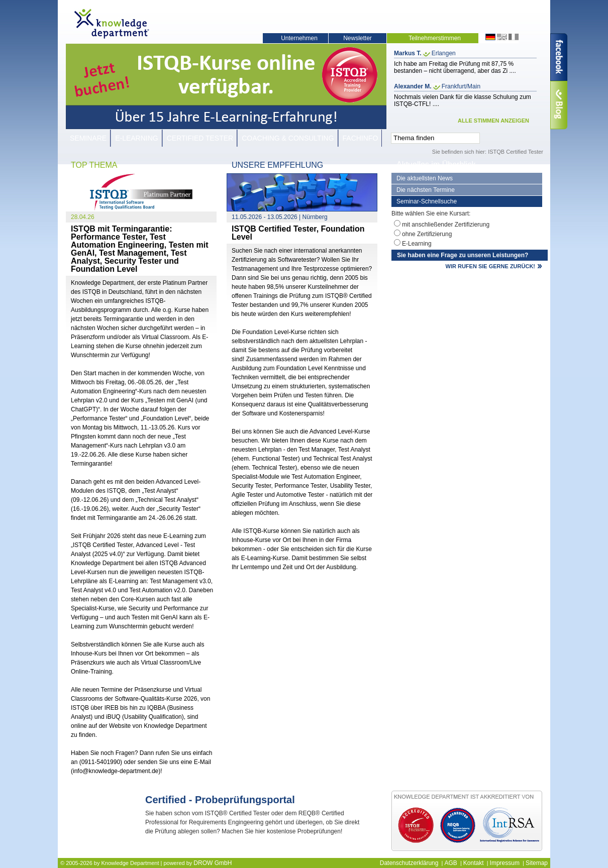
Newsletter (358, 38)
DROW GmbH (213, 863)
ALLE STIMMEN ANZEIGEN (493, 121)
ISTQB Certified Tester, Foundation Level (298, 233)
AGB (450, 863)
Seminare (88, 138)
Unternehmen (299, 38)
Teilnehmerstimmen (435, 38)
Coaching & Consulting (288, 138)
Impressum (505, 863)
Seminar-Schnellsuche (427, 201)
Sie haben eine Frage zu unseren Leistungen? (463, 255)
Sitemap (537, 863)
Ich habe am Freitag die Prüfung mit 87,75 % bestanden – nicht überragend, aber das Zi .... (455, 67)
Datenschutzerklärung (409, 863)
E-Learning (137, 138)
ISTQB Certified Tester (516, 152)
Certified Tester (200, 138)
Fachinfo (361, 138)
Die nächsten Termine (426, 190)
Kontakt (474, 863)
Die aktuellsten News (425, 178)
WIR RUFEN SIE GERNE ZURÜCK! (490, 266)
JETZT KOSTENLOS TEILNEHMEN (321, 846)
